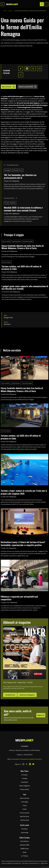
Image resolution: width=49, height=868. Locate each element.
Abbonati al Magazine (27, 695)
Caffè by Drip (25, 820)
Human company (6, 262)
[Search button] (46, 4)
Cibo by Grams (25, 813)
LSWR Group (24, 849)
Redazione (16, 181)
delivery (13, 203)
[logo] (12, 4)
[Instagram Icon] (23, 764)
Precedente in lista (11, 165)
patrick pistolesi (17, 241)
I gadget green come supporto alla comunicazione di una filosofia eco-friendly (25, 287)
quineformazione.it (36, 759)
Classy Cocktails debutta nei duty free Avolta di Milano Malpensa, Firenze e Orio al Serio (23, 247)
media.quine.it (15, 759)
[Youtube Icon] (33, 764)
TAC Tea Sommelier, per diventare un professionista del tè (20, 176)
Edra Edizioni (25, 841)
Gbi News (24, 829)
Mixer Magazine (25, 786)
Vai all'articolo (10, 695)
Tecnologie (25, 802)
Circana (7, 203)
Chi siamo (24, 775)
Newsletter (25, 782)
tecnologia (7, 170)
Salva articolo (8, 87)
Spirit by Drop (24, 816)
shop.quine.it (25, 759)
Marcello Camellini (28, 241)
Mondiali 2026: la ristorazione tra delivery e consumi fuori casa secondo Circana (23, 209)
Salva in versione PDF (27, 87)
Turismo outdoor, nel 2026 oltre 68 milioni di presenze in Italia (21, 268)
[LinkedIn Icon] (30, 764)
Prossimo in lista (10, 198)
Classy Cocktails (6, 241)
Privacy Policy (25, 789)
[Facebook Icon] (27, 764)
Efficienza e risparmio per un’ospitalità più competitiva (19, 598)
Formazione (16, 170)
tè (22, 170)
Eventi (24, 809)
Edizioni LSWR (25, 845)
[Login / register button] (42, 4)
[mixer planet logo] (24, 740)
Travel (11, 11)
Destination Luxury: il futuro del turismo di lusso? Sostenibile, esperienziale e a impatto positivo (23, 543)
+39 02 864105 (28, 755)
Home (5, 11)
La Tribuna (24, 856)
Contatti (25, 778)
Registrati (41, 715)
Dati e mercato (25, 798)
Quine (24, 852)
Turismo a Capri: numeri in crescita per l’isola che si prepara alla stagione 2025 (24, 492)
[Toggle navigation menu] (3, 4)
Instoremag (24, 832)
